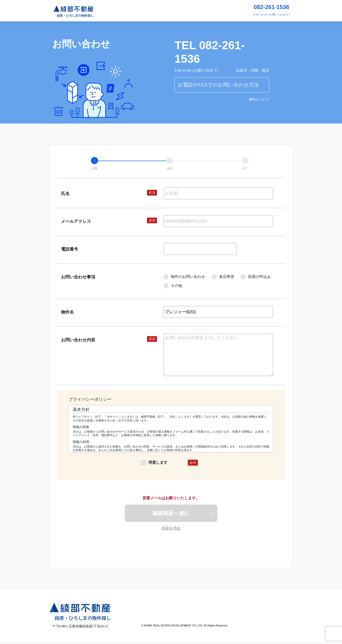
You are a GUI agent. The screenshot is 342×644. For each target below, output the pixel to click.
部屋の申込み (256, 277)
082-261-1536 (271, 7)
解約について (259, 99)
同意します (154, 462)
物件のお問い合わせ (184, 277)
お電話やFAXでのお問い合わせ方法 (218, 85)
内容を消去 (171, 530)
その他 (173, 286)
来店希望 (223, 277)
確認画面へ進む (171, 514)
